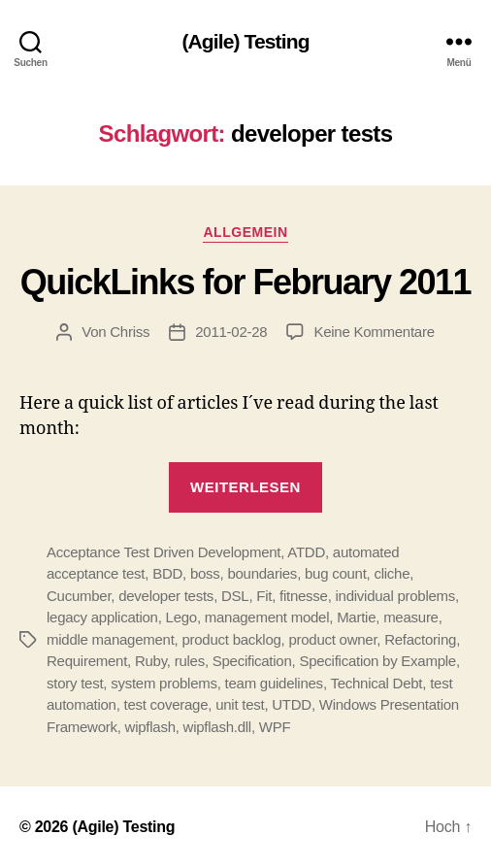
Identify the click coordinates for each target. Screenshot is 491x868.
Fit (264, 596)
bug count (336, 573)
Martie (356, 617)
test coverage (166, 704)
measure (411, 617)
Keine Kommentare (374, 332)
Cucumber (79, 596)
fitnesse (304, 596)
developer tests (166, 596)
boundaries (262, 573)
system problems (164, 683)
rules (190, 661)
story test (75, 683)
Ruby (151, 661)
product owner (332, 639)
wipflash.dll (217, 727)
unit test (240, 704)
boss (205, 573)
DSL (235, 596)
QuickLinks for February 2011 (245, 282)
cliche (392, 573)
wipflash (150, 727)
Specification (252, 661)
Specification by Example (377, 661)
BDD (167, 573)
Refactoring (420, 639)
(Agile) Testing (245, 41)
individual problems (396, 596)
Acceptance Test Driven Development (164, 552)
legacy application (102, 617)
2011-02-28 (231, 332)
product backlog (231, 639)
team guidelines (274, 683)
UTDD (292, 704)
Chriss (130, 332)
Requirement (87, 661)
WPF (275, 727)
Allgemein (245, 232)
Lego (181, 617)
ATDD (306, 552)
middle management (111, 639)
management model (267, 617)
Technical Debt (376, 683)
